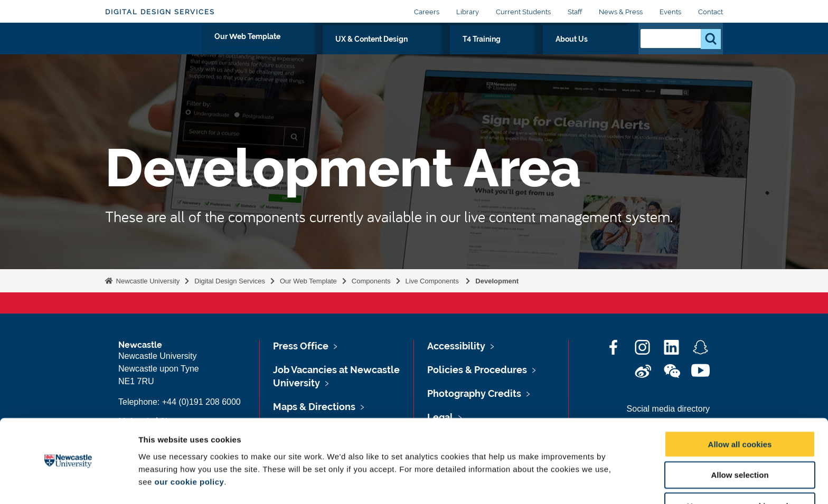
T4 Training (545, 51)
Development (497, 281)
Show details (554, 483)
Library (468, 12)
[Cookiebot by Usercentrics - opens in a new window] (68, 483)
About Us (603, 51)
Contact (711, 12)
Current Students (523, 12)
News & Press (621, 12)
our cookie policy (189, 449)
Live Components (433, 281)
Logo (153, 49)
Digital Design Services (160, 12)
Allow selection (740, 443)
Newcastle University (147, 281)
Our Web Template (366, 51)
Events (670, 12)
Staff (575, 12)
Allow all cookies (740, 411)
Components (371, 281)
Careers (427, 12)
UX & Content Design (464, 51)
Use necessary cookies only (740, 474)
